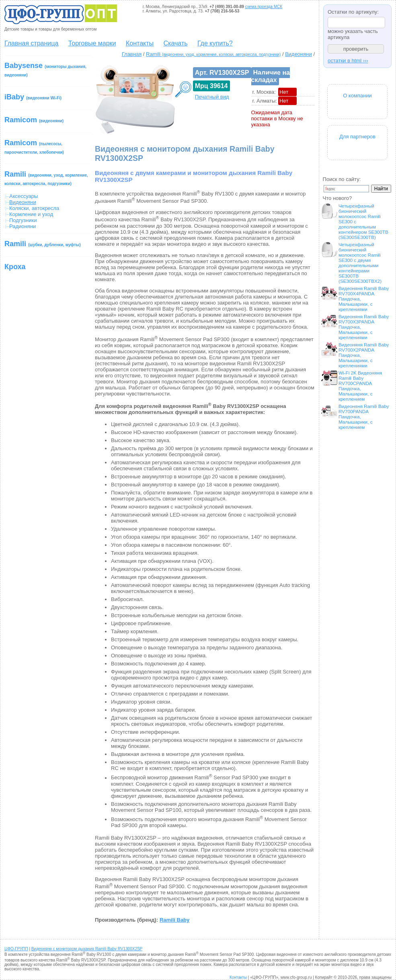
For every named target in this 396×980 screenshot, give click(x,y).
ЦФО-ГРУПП (16, 949)
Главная (132, 54)
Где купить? (215, 43)
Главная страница (31, 43)
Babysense (45, 69)
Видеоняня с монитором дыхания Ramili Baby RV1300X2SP (87, 949)
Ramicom (34, 120)
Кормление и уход (31, 214)
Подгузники (23, 220)
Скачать (176, 43)
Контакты (140, 43)
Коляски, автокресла (34, 208)
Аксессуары (24, 196)
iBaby (33, 97)
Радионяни (23, 226)
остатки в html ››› (348, 61)
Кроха (15, 267)
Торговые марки (92, 43)
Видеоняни (299, 54)
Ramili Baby (174, 920)
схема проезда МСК (264, 7)
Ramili (46, 178)
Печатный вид (212, 97)
